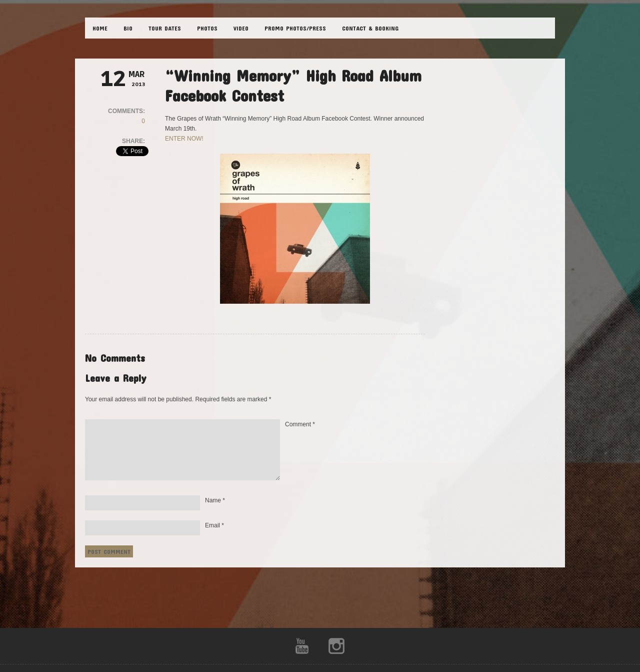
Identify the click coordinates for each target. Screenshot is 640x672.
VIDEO (241, 28)
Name (215, 500)
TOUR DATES (165, 28)
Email (214, 525)
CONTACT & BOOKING (370, 28)
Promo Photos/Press (295, 28)
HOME (100, 28)
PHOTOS (207, 28)
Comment (300, 424)
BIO (128, 28)
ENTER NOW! (184, 139)
